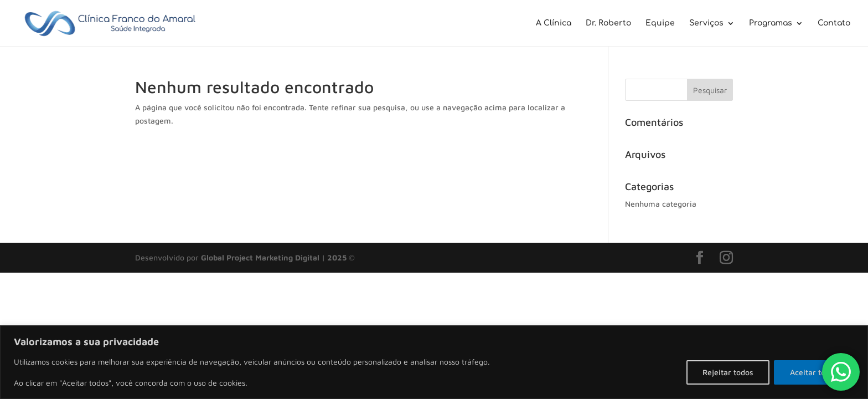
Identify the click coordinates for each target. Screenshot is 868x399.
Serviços (706, 23)
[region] (434, 362)
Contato (834, 23)
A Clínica (554, 23)
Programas (771, 23)
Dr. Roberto (608, 23)
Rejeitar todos (728, 372)
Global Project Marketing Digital (261, 257)
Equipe (660, 23)
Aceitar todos (814, 372)
